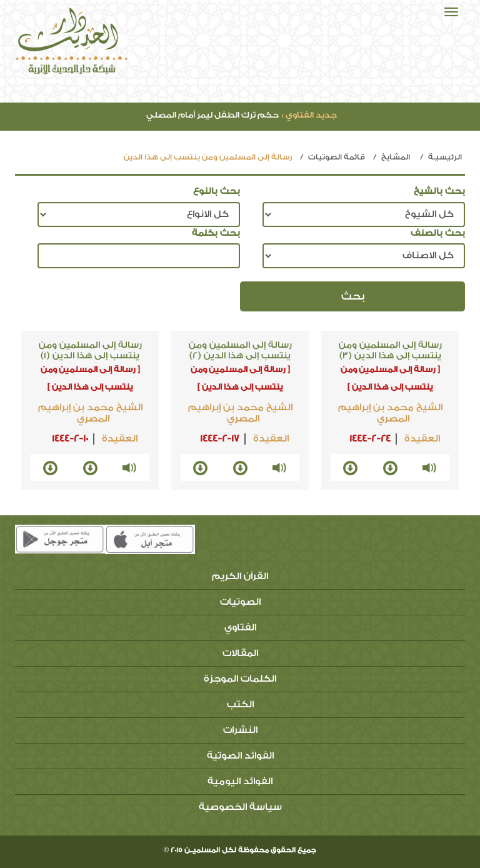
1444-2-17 (220, 439)
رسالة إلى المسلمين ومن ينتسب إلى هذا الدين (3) (390, 351)
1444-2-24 (370, 439)
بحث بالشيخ (439, 191)
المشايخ (396, 157)
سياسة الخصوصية (240, 807)
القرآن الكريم (240, 576)
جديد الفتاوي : (309, 115)
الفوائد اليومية (240, 781)
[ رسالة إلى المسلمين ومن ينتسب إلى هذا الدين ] (390, 378)
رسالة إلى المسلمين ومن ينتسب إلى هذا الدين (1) (90, 351)
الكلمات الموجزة (240, 679)
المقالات (240, 653)
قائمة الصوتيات (337, 157)
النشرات (240, 730)
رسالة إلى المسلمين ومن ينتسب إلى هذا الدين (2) (240, 351)
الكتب (240, 704)
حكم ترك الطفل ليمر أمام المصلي (242, 115)
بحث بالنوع (217, 191)
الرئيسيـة (445, 157)
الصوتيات (240, 602)
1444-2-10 (70, 439)
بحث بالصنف (438, 233)
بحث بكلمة (216, 233)
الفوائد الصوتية (240, 756)
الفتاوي (240, 628)
